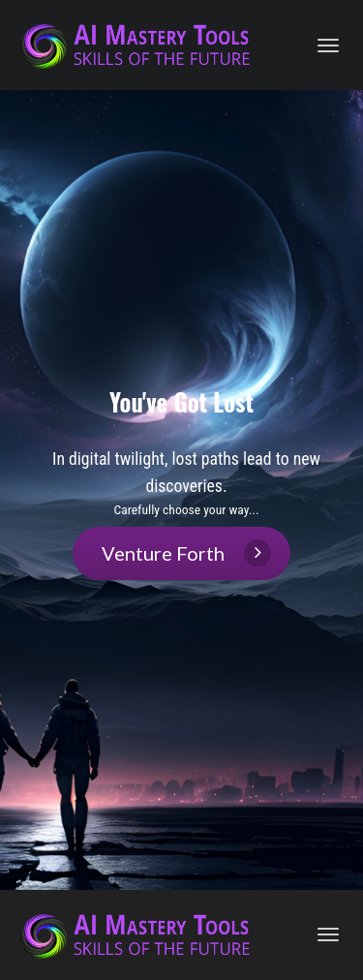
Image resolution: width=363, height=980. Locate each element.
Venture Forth (186, 553)
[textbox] (186, 483)
